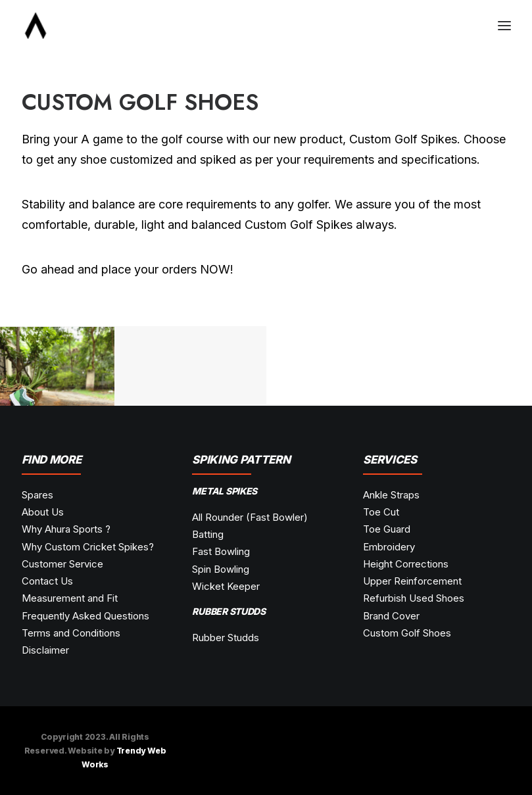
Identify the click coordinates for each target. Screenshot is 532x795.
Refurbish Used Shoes (414, 598)
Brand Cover (391, 616)
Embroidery (389, 547)
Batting (208, 534)
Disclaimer (45, 650)
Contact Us (47, 581)
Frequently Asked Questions (85, 616)
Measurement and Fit (70, 598)
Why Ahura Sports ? (66, 529)
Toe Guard (387, 529)
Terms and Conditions (71, 633)
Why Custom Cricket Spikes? (88, 547)
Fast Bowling (221, 551)
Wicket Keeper (226, 586)
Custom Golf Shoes (407, 633)
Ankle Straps (391, 495)
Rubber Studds (226, 638)
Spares (37, 495)
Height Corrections (406, 564)
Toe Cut (381, 512)
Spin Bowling (221, 569)
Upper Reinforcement (412, 581)
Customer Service (62, 564)
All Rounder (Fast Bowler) (250, 517)
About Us (43, 512)
